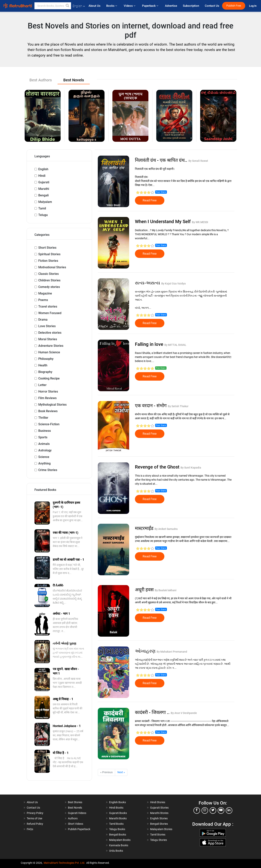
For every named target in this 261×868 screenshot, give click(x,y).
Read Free (150, 200)
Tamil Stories (158, 835)
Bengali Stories (159, 824)
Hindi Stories (158, 802)
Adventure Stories (51, 346)
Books (112, 6)
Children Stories (49, 280)
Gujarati (44, 182)
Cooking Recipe (49, 378)
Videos (130, 6)
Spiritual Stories (49, 254)
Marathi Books (118, 818)
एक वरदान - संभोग (151, 406)
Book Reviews (48, 411)
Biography (45, 372)
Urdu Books (116, 851)
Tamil (42, 208)
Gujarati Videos (77, 813)
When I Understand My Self (163, 222)
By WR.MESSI (200, 222)
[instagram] (205, 810)
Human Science (49, 352)
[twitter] (213, 810)
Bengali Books (118, 835)
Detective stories (50, 333)
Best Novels (75, 808)
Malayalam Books (120, 840)
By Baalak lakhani (166, 590)
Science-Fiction (49, 424)
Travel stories (48, 306)
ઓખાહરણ (146, 651)
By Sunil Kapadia (191, 468)
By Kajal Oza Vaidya (174, 283)
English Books (118, 802)
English (43, 169)
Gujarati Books (118, 813)
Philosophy (46, 359)
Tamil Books (116, 824)
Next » (121, 772)
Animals (44, 444)
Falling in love (150, 344)
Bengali (43, 195)
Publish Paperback (79, 829)
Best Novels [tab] (74, 80)
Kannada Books (119, 845)
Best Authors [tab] (41, 80)
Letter (42, 385)
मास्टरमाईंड (145, 528)
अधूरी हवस (145, 590)
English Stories (159, 818)
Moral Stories (48, 339)
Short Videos (76, 824)
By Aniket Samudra (166, 529)
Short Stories (47, 248)
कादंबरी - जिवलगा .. (153, 712)
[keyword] (53, 6)
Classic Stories (49, 274)
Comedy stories (49, 287)
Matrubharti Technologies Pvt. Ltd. (64, 863)
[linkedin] (229, 810)
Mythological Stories (52, 405)
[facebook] (197, 810)
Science (44, 457)
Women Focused (50, 313)
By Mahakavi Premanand (172, 652)
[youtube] (221, 810)
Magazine (45, 293)
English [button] (79, 6)
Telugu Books (117, 829)
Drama (43, 320)
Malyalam (45, 202)
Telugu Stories (159, 840)
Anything (44, 463)
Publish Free (234, 6)
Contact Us (212, 6)
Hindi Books (116, 808)
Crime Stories (48, 470)
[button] (68, 6)
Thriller (43, 418)
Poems (43, 300)
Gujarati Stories (159, 808)
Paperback (151, 6)
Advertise (171, 6)
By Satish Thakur (178, 406)
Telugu (43, 215)
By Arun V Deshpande (184, 713)
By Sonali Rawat (198, 161)
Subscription (191, 6)
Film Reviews (47, 398)
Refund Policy (35, 824)
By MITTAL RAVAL (175, 345)
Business (45, 431)
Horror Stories (48, 391)
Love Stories (47, 326)
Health (43, 365)
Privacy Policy (35, 813)
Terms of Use (34, 818)
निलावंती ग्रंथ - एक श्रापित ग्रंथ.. (162, 160)
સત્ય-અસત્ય (148, 283)
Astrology (45, 450)
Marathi (44, 189)
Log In (253, 6)
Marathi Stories (159, 813)
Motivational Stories (52, 267)
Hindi (42, 176)
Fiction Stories (48, 261)
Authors (73, 818)
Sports (43, 437)
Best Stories (75, 802)
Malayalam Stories (161, 829)
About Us (95, 6)
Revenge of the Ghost (158, 467)
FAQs (30, 829)
